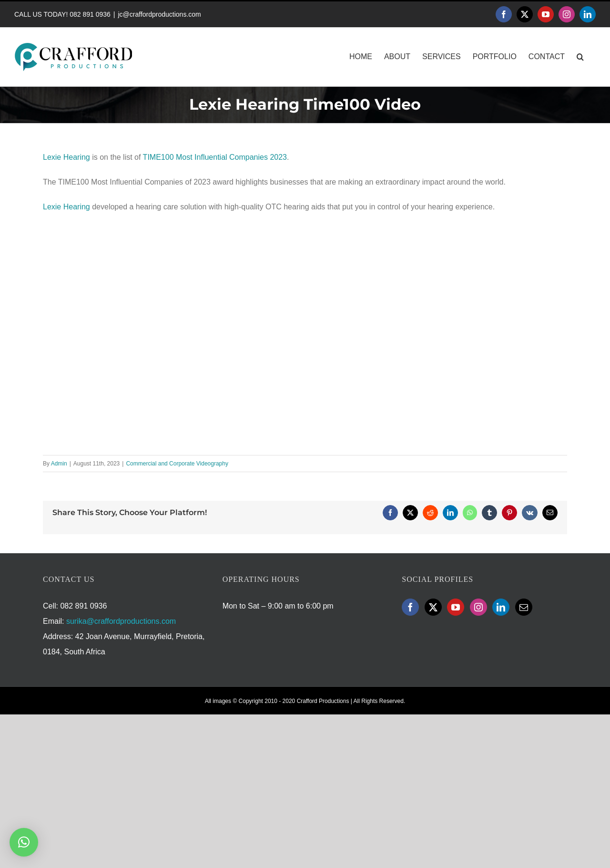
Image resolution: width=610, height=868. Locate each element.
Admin (59, 464)
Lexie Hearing (66, 157)
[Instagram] (478, 607)
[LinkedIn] (501, 607)
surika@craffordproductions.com (121, 621)
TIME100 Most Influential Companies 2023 (215, 157)
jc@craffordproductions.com (159, 14)
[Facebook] (410, 607)
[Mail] (524, 607)
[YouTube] (456, 607)
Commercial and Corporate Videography (177, 464)
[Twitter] (433, 607)
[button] (580, 57)
